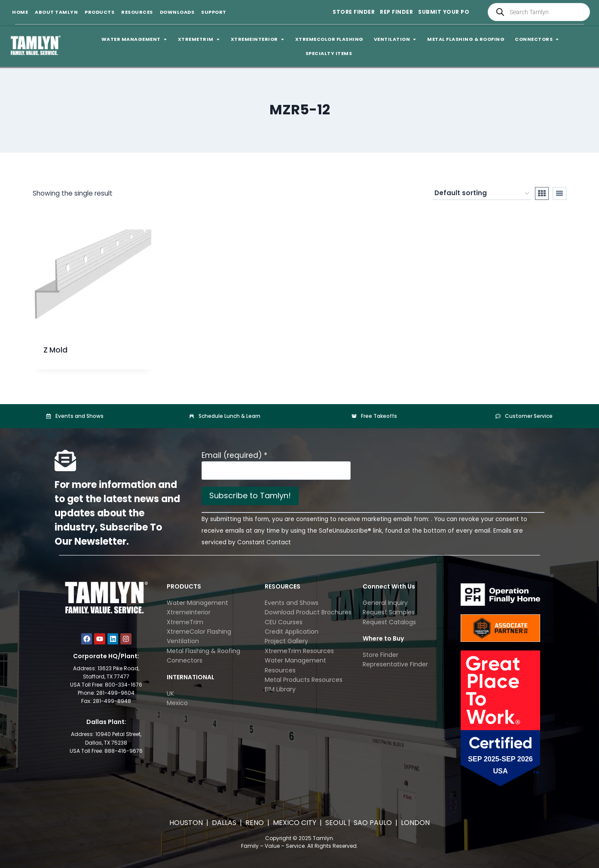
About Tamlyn (56, 12)
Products (99, 12)
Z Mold (55, 350)
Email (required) (234, 455)
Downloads (177, 12)
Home (20, 12)
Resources (137, 12)
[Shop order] (482, 193)
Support (214, 12)
